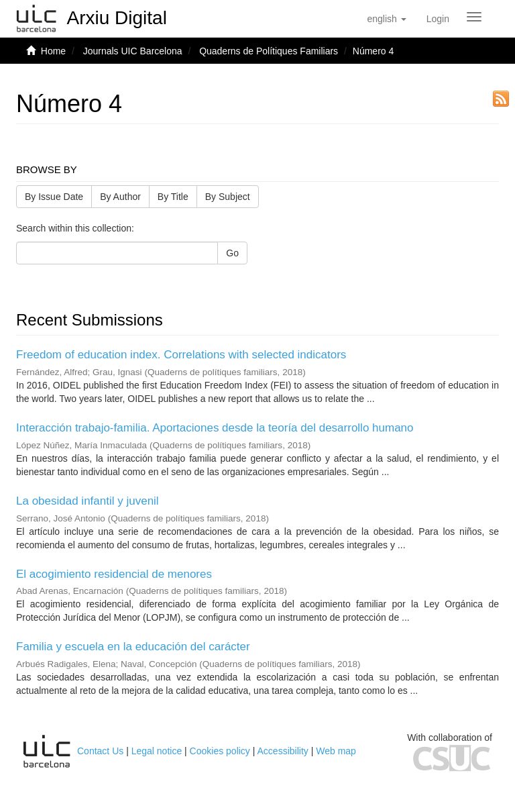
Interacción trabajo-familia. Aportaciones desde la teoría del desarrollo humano (215, 428)
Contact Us (100, 751)
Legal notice (157, 751)
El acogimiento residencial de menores (114, 574)
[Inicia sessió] (438, 19)
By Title (173, 197)
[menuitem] (438, 19)
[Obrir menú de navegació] (474, 17)
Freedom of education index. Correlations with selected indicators (181, 355)
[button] (386, 19)
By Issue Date (54, 197)
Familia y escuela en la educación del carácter (133, 647)
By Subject (228, 197)
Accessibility (283, 751)
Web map (336, 751)
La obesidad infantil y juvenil (88, 501)
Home (53, 51)
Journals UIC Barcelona (133, 51)
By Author (120, 197)
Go (232, 253)
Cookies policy (220, 751)
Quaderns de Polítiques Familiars (269, 51)
